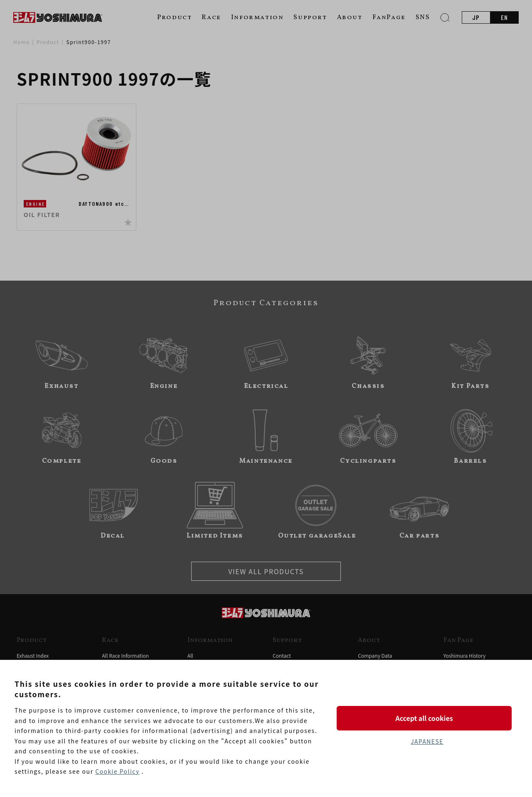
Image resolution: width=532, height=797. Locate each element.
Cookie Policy (118, 772)
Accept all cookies (427, 718)
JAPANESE (427, 742)
